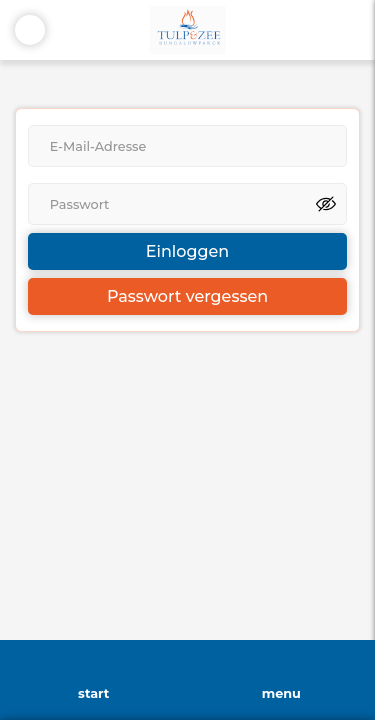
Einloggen (187, 251)
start (93, 693)
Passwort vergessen (187, 296)
